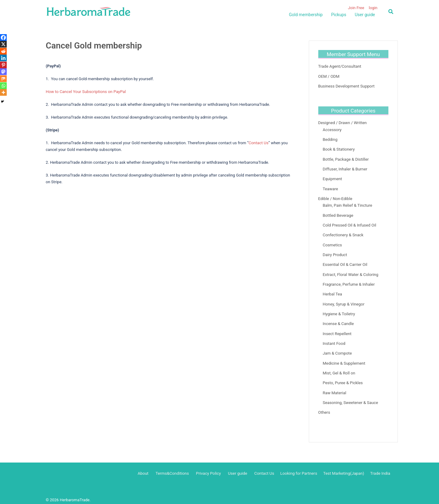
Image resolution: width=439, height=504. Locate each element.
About (148, 468)
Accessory (332, 129)
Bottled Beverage (338, 213)
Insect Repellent (337, 330)
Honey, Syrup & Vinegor (343, 301)
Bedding (330, 139)
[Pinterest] (3, 65)
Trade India (380, 468)
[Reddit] (3, 51)
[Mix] (3, 79)
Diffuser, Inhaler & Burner (345, 168)
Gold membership (306, 15)
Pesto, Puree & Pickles (343, 378)
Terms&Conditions (176, 468)
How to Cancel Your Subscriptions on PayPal (85, 92)
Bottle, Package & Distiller (345, 158)
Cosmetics (332, 243)
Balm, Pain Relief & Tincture (347, 204)
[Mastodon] (3, 72)
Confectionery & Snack (343, 233)
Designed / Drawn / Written (342, 122)
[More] (3, 92)
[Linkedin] (3, 58)
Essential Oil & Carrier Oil (345, 262)
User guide (365, 15)
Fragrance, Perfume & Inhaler (348, 281)
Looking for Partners (300, 468)
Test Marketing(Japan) (345, 468)
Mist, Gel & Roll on (339, 368)
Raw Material (334, 388)
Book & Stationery (339, 148)
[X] (3, 44)
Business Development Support (346, 86)
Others (324, 407)
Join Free (356, 8)
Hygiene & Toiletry (339, 310)
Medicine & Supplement (344, 359)
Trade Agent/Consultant (339, 66)
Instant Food (334, 340)
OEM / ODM (329, 76)
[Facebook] (3, 38)
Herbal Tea (332, 291)
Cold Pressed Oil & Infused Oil (349, 223)
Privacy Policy (212, 468)
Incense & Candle (338, 320)
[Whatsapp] (3, 86)
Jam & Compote (337, 349)
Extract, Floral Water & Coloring (350, 272)
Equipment (332, 178)
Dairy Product (335, 252)
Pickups (339, 15)
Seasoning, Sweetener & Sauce (350, 398)
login (373, 8)
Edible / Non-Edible (335, 197)
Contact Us (258, 143)
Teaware (330, 187)
